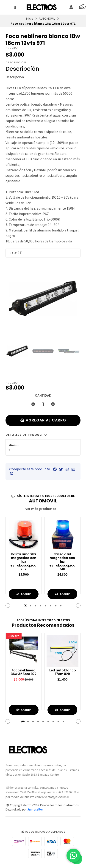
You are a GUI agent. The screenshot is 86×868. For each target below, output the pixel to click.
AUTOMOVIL (47, 18)
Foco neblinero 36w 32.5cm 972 (24, 672)
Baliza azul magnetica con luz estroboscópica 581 (62, 562)
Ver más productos (43, 509)
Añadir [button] (24, 594)
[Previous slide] (13, 299)
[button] (12, 473)
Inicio (30, 18)
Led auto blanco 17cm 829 (62, 672)
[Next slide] (73, 299)
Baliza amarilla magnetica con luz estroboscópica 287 (24, 562)
